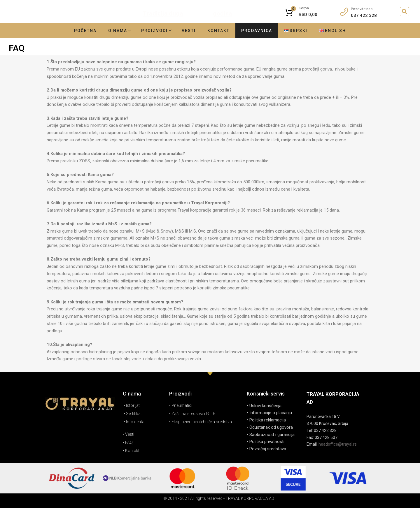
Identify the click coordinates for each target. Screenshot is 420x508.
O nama (118, 31)
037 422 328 (364, 15)
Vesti (189, 31)
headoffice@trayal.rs (338, 444)
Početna (85, 31)
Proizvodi (154, 31)
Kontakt (218, 31)
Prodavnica (257, 31)
